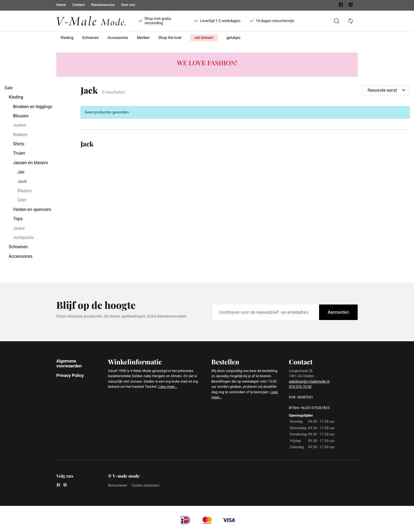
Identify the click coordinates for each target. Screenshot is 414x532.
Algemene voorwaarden (69, 363)
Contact (79, 5)
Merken (143, 38)
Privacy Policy (70, 375)
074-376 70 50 (300, 387)
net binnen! (204, 38)
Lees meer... (168, 387)
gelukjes (233, 38)
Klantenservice (103, 5)
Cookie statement (145, 486)
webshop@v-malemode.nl (309, 382)
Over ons (128, 5)
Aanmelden (338, 312)
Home (61, 5)
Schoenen (91, 38)
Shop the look (170, 38)
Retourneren (118, 486)
